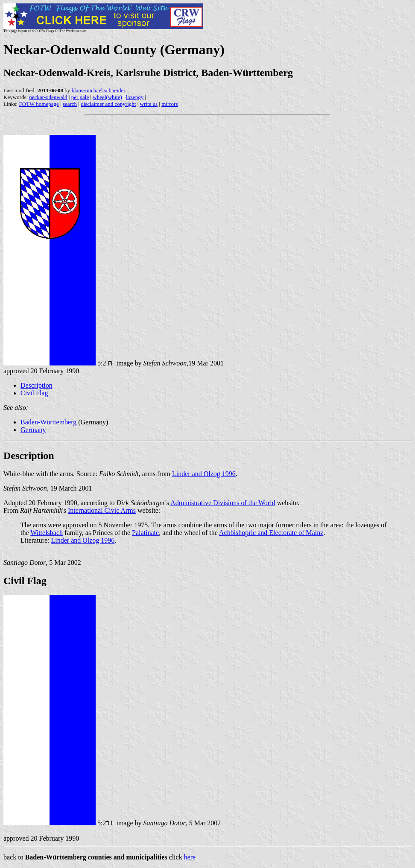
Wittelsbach (47, 533)
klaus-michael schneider (99, 90)
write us (149, 104)
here (190, 857)
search (70, 104)
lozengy (135, 97)
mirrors (170, 104)
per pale (80, 97)
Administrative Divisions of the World (223, 503)
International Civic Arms (102, 510)
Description (37, 385)
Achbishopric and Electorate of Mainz (271, 533)
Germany (33, 430)
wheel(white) (107, 97)
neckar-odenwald (48, 97)
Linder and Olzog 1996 (204, 474)
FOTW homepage (39, 104)
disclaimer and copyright (108, 104)
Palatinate (145, 533)
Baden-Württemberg (48, 422)
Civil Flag (34, 393)
